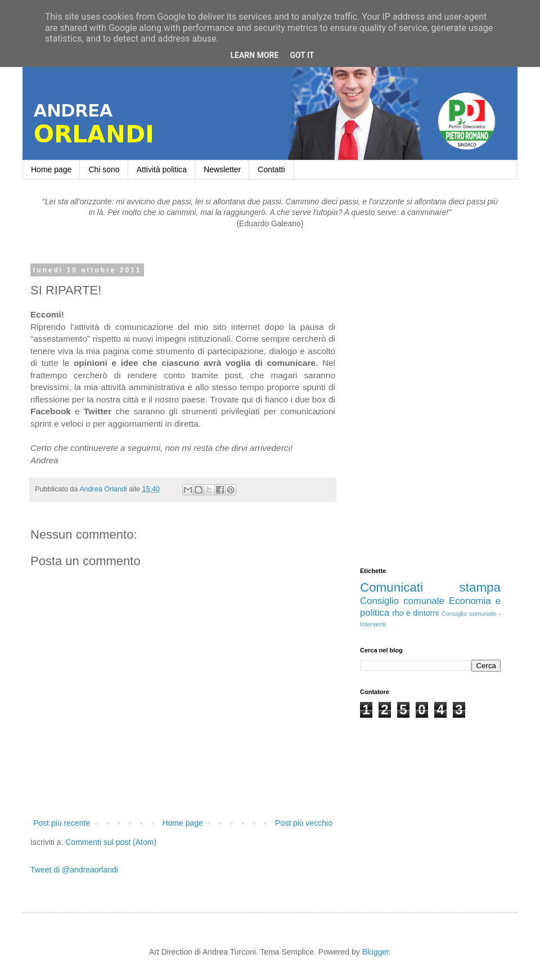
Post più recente (62, 823)
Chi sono (104, 169)
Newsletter (222, 169)
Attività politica (162, 169)
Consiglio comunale (402, 601)
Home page (51, 169)
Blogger (375, 952)
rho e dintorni (415, 613)
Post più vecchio (304, 823)
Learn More (254, 55)
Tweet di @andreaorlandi (74, 870)
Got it (302, 55)
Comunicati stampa (430, 587)
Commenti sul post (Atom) (111, 842)
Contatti (271, 169)
